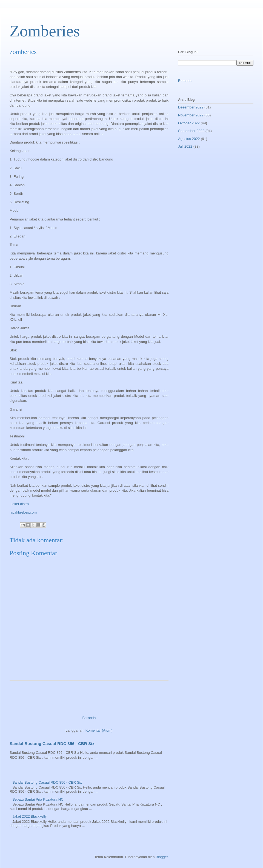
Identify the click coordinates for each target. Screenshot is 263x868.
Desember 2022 (191, 107)
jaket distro (20, 504)
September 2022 (191, 131)
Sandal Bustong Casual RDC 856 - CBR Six (52, 744)
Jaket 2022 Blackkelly (29, 816)
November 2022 (191, 115)
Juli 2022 (185, 146)
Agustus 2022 (189, 139)
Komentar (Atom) (99, 730)
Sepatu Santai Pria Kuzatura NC (38, 799)
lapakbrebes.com (23, 512)
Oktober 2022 (189, 123)
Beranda (89, 718)
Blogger (162, 857)
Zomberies (45, 31)
